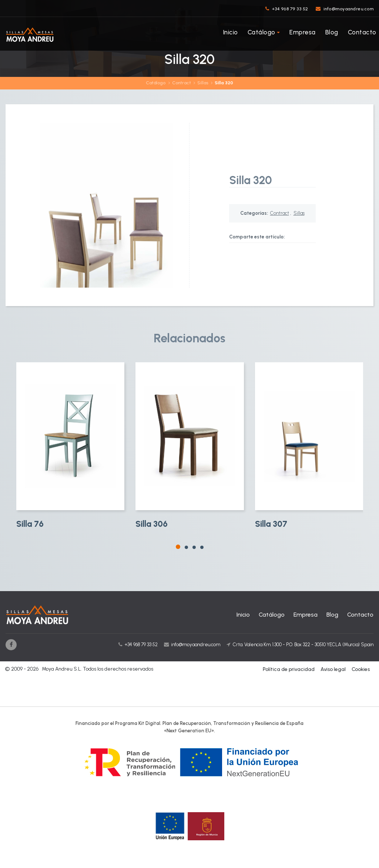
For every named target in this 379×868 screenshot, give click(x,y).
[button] (178, 547)
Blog (332, 32)
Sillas (203, 83)
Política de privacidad (289, 669)
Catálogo (261, 32)
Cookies (361, 669)
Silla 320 (224, 83)
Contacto (362, 32)
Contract (182, 83)
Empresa (303, 32)
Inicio (230, 32)
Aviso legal (333, 669)
